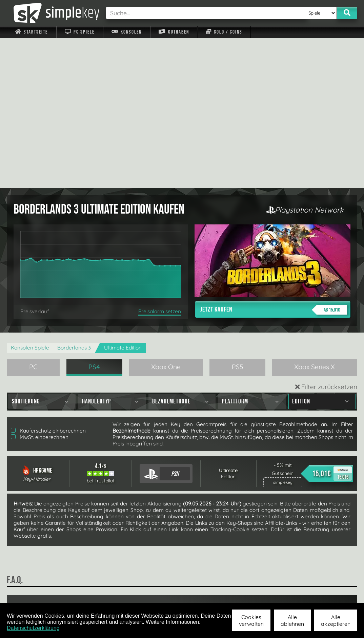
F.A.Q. (146, 594)
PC (33, 217)
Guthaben (174, 32)
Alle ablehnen (292, 620)
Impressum (36, 594)
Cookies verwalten (251, 620)
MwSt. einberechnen (40, 287)
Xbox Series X (315, 217)
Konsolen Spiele (30, 198)
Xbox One (166, 217)
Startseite (32, 32)
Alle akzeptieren (336, 620)
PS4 (94, 217)
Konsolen (127, 32)
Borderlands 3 (74, 198)
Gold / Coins (224, 32)
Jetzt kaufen (274, 160)
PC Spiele (79, 32)
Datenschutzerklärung (33, 628)
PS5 (238, 217)
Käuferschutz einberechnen (48, 281)
